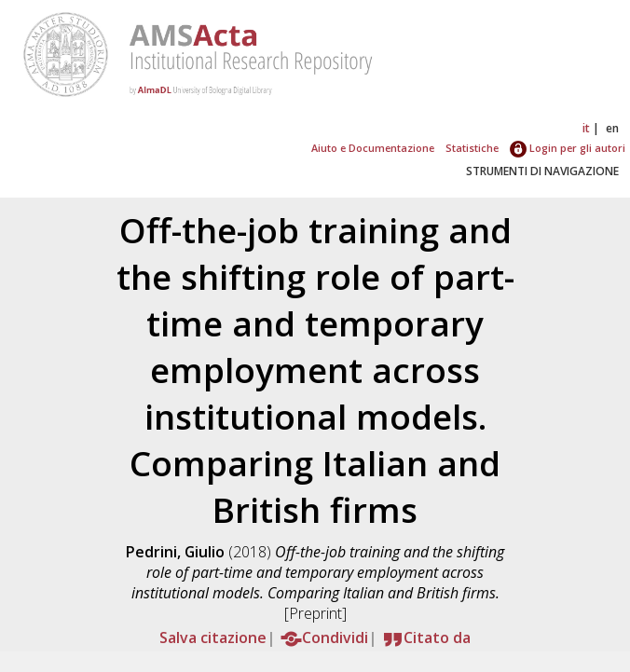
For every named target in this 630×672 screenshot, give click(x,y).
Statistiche (472, 148)
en (612, 128)
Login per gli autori (568, 148)
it (586, 128)
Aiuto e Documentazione (373, 148)
